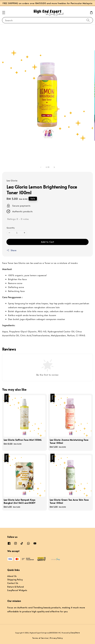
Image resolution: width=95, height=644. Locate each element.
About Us (12, 576)
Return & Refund (16, 587)
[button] (4, 13)
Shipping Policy (15, 580)
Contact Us (13, 583)
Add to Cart (48, 242)
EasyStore (75, 633)
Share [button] (12, 250)
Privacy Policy (56, 638)
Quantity (11, 228)
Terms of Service (40, 638)
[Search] (88, 20)
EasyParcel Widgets (17, 590)
